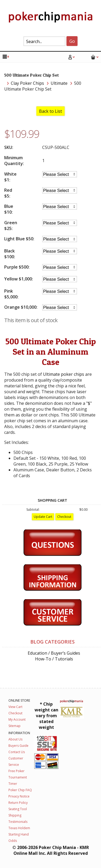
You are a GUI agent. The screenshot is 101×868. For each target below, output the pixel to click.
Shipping (15, 815)
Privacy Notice (19, 796)
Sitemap (15, 726)
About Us (15, 739)
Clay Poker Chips (27, 83)
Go (72, 41)
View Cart (15, 707)
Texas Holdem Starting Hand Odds (19, 834)
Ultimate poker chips (64, 374)
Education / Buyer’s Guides (54, 653)
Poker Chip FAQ (20, 790)
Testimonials (18, 822)
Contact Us (17, 752)
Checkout (15, 713)
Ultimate (59, 83)
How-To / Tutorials (54, 659)
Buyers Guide (18, 746)
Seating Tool (18, 809)
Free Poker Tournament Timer (18, 777)
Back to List (50, 111)
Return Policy (18, 803)
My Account (17, 719)
